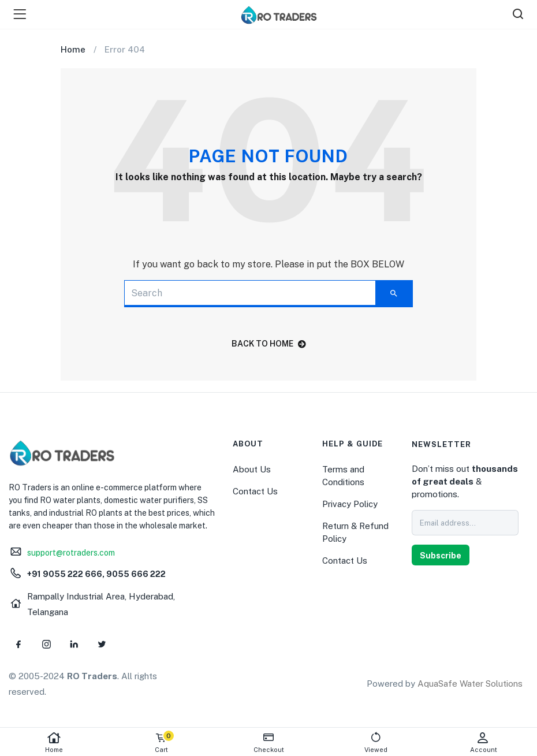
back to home (269, 344)
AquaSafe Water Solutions (470, 684)
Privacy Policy (350, 504)
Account (483, 742)
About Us (252, 469)
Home (54, 742)
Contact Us (255, 491)
